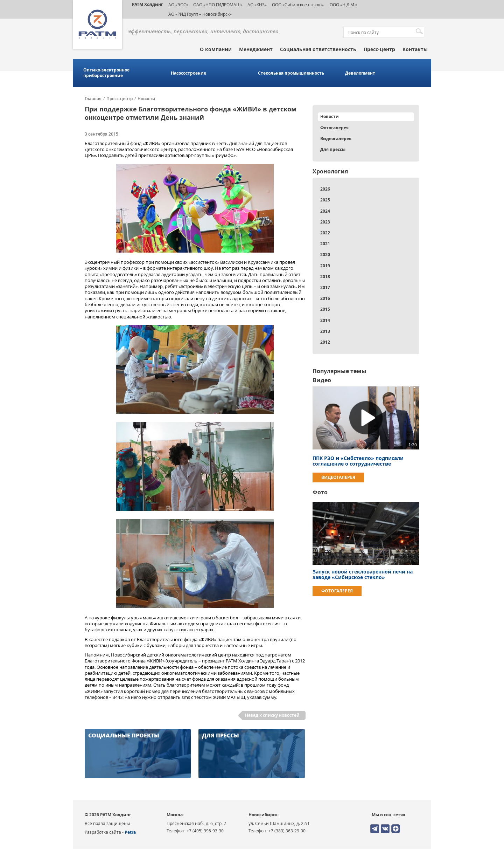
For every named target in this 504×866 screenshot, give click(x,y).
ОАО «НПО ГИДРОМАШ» (218, 5)
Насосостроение (188, 73)
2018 (325, 277)
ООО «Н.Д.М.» (343, 5)
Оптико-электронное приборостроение (106, 73)
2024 (325, 211)
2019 (325, 266)
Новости (146, 99)
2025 (325, 200)
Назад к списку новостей (272, 715)
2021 (325, 244)
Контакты (415, 49)
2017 (325, 287)
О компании (216, 49)
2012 (325, 342)
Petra (130, 832)
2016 (325, 298)
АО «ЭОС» (178, 5)
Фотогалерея (334, 128)
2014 (325, 320)
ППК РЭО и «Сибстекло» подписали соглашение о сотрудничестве (358, 461)
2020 (325, 255)
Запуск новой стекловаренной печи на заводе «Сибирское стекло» (363, 574)
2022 (325, 233)
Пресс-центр (379, 49)
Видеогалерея (336, 139)
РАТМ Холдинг (148, 4)
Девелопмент (360, 73)
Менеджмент (256, 49)
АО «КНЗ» (257, 5)
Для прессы (333, 149)
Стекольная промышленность (291, 73)
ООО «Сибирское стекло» (298, 5)
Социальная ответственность (318, 49)
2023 (325, 222)
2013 (325, 331)
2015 (325, 309)
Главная (93, 99)
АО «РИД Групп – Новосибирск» (200, 14)
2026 (325, 189)
